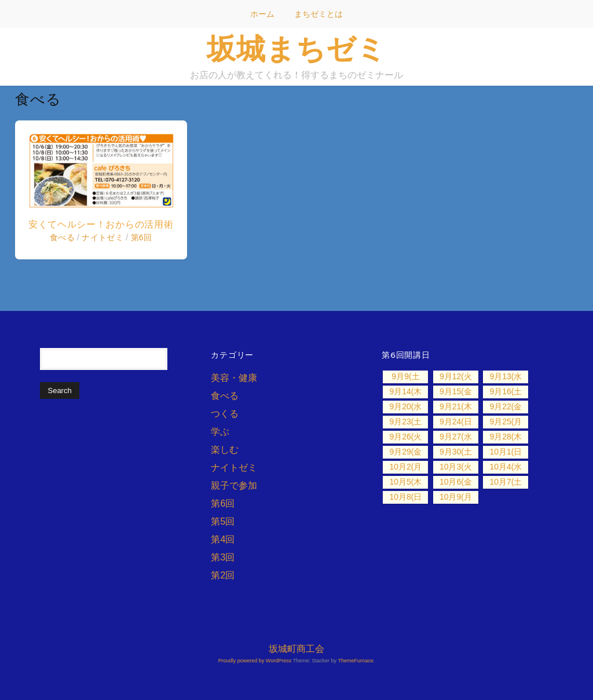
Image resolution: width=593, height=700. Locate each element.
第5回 (223, 521)
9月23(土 (405, 422)
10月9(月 (456, 497)
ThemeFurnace (356, 661)
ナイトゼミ (103, 237)
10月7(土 (506, 482)
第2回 (223, 575)
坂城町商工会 (296, 649)
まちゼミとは (319, 14)
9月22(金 (506, 406)
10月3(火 (456, 467)
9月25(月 (506, 422)
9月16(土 (506, 391)
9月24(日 (456, 422)
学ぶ (220, 432)
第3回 (223, 557)
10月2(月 (405, 467)
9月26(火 (405, 437)
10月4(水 (506, 467)
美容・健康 (234, 378)
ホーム (262, 14)
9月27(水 (456, 437)
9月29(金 (405, 452)
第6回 (142, 237)
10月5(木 (405, 482)
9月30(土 (456, 452)
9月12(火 (456, 376)
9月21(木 (456, 406)
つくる (225, 414)
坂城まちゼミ (296, 48)
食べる (62, 237)
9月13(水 (506, 376)
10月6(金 (456, 482)
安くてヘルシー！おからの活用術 (101, 224)
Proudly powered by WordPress (255, 661)
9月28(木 (506, 437)
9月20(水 (405, 406)
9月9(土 (405, 376)
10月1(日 (506, 452)
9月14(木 (405, 391)
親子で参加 (234, 485)
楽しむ (225, 450)
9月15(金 (456, 391)
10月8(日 (405, 497)
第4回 (223, 539)
